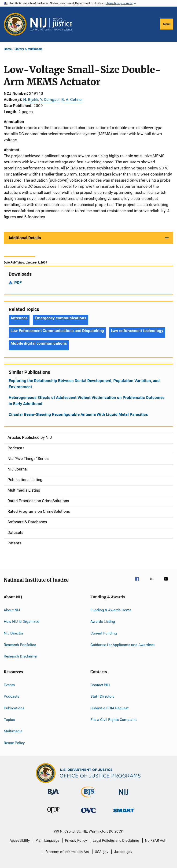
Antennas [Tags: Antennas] (19, 318)
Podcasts (11, 696)
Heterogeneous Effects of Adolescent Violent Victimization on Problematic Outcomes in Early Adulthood (87, 401)
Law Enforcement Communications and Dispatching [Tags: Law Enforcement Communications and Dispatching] (57, 331)
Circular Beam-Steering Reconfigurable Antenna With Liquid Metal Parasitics (78, 414)
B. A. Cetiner (72, 99)
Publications (14, 708)
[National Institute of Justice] (124, 796)
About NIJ (12, 610)
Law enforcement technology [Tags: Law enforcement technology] (137, 331)
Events (9, 685)
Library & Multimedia (28, 49)
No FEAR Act (155, 841)
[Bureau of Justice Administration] (53, 795)
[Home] (51, 24)
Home (8, 49)
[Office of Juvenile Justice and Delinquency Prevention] (53, 814)
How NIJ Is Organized (22, 621)
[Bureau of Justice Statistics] (88, 798)
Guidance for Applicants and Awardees (122, 645)
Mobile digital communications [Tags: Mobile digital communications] (39, 343)
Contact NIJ (100, 685)
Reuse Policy (14, 743)
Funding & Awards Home (111, 610)
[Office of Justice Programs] (15, 24)
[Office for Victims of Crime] (88, 814)
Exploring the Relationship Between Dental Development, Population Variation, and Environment (84, 384)
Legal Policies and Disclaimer (116, 841)
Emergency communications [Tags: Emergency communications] (61, 318)
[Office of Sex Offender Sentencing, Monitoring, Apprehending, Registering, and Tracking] (124, 813)
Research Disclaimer (21, 656)
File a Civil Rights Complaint (114, 720)
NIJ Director (13, 633)
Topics (9, 720)
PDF (18, 283)
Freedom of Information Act (67, 852)
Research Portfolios (20, 645)
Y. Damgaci (50, 99)
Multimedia (13, 731)
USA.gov (101, 852)
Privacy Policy (76, 841)
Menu (167, 24)
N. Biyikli (31, 99)
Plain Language (47, 841)
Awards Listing (103, 621)
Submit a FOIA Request (109, 708)
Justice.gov (123, 852)
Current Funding (104, 633)
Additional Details (25, 238)
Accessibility (20, 841)
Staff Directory (102, 696)
